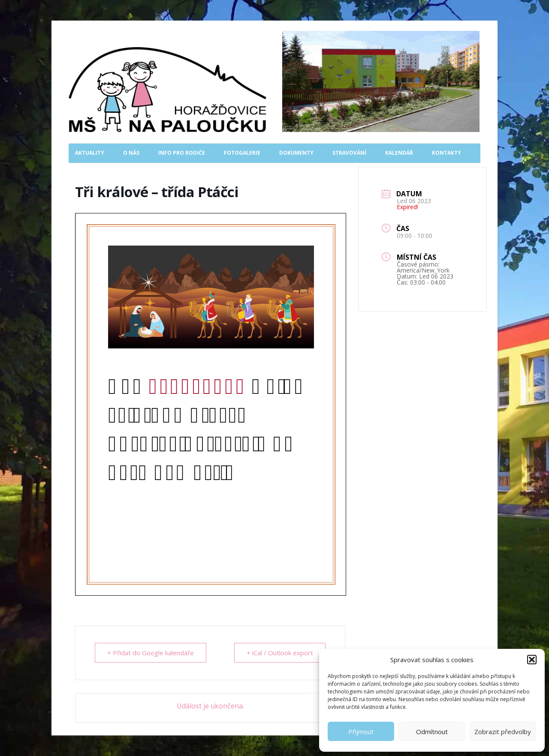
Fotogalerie (242, 153)
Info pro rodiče (182, 153)
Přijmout (361, 732)
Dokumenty (296, 153)
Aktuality (90, 153)
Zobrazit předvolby (503, 732)
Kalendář (399, 153)
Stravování (349, 153)
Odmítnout (432, 732)
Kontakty (446, 153)
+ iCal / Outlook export (280, 653)
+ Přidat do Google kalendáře (151, 653)
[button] (532, 660)
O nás (131, 153)
